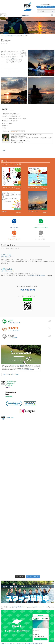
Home (2, 36)
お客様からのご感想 (9, 36)
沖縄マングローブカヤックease (11, 374)
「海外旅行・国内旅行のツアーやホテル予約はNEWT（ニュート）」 (29, 607)
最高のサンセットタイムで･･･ (36, 187)
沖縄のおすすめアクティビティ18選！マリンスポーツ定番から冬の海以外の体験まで (22, 643)
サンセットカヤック (18, 36)
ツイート (4, 151)
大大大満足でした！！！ (34, 211)
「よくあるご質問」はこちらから (37, 275)
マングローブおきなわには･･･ (9, 187)
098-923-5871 (25, 15)
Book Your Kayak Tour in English (46, 7)
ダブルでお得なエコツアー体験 (25, 370)
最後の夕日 (4, 211)
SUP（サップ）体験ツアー (19, 365)
